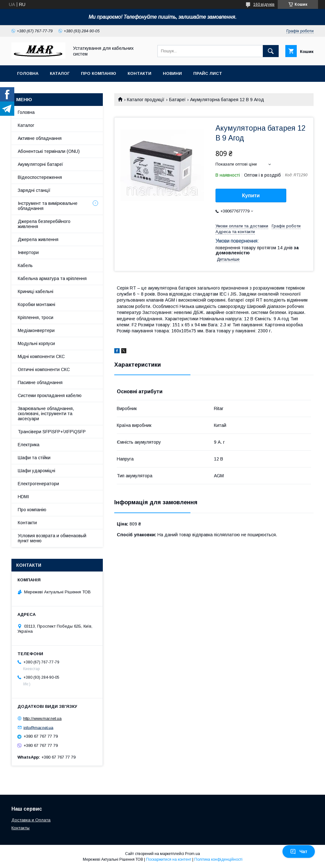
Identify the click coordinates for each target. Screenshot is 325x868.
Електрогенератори (38, 484)
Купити (251, 196)
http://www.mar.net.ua (42, 718)
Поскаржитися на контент (169, 859)
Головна (28, 73)
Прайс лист (208, 73)
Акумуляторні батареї (40, 164)
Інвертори (28, 252)
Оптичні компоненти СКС (44, 369)
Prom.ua (192, 854)
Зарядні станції (34, 190)
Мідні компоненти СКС (41, 356)
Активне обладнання (40, 138)
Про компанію (99, 73)
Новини (172, 73)
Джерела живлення (38, 239)
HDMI (23, 497)
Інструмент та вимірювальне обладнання (48, 206)
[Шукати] (271, 51)
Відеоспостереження (40, 177)
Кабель (25, 265)
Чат (299, 852)
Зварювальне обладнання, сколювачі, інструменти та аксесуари (46, 414)
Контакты (20, 828)
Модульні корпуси (36, 343)
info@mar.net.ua (38, 727)
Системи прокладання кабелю (50, 395)
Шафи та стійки (34, 458)
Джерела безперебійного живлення (44, 224)
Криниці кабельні (36, 291)
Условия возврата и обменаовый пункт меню (52, 538)
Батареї (177, 100)
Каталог (60, 73)
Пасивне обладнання (40, 382)
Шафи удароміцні (36, 471)
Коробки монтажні (36, 304)
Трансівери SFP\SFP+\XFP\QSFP (52, 432)
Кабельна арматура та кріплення (52, 278)
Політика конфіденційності (218, 859)
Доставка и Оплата (31, 820)
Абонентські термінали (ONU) (49, 151)
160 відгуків (264, 4)
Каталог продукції (146, 100)
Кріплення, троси (36, 317)
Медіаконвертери (36, 330)
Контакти (139, 73)
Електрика (29, 445)
